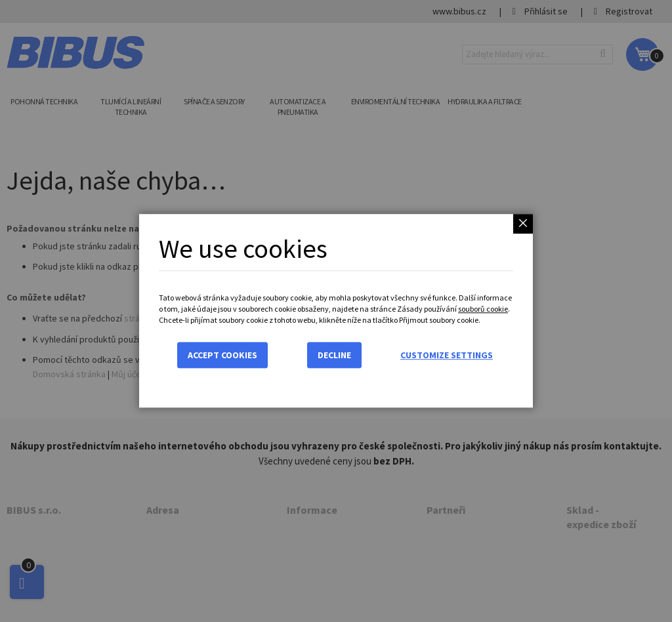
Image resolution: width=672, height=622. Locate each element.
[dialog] (336, 311)
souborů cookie (483, 309)
